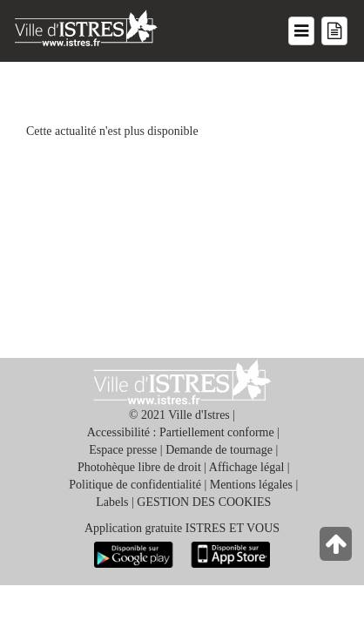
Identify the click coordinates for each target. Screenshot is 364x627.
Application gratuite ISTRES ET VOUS (182, 528)
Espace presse (123, 450)
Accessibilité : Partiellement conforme (181, 432)
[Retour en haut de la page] (337, 548)
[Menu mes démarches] (334, 31)
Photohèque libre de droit (139, 467)
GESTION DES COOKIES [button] (204, 502)
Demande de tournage (219, 450)
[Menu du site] (301, 31)
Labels (112, 502)
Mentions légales (251, 485)
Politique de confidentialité (135, 485)
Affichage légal (246, 467)
